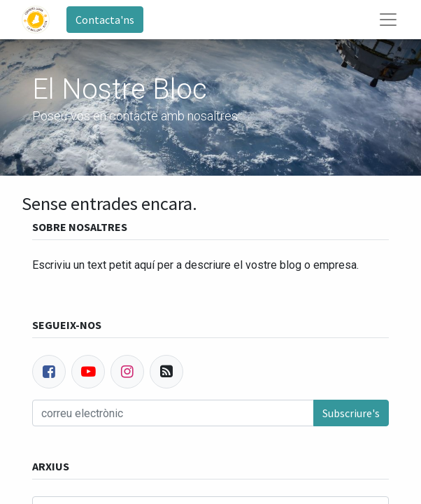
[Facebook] (49, 372)
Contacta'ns (105, 20)
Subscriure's (351, 413)
